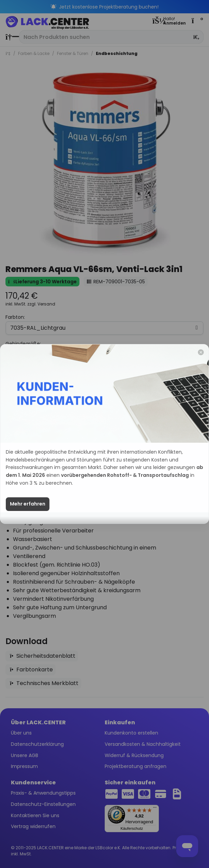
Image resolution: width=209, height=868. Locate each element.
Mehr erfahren (28, 513)
